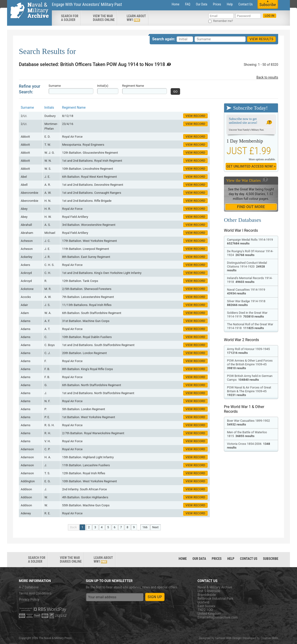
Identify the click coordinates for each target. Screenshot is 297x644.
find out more (251, 207)
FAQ (188, 4)
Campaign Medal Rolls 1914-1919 (250, 241)
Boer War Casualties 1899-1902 (249, 423)
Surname (55, 86)
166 (145, 527)
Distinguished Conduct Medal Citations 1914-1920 (247, 266)
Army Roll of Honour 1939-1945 (249, 351)
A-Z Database (29, 587)
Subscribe (271, 559)
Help (230, 4)
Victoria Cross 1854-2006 (249, 446)
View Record (195, 116)
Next (155, 527)
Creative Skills (269, 638)
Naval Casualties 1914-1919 (246, 291)
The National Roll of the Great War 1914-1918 (250, 326)
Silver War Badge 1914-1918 (247, 303)
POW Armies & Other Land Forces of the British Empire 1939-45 (250, 364)
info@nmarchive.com (222, 617)
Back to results (267, 77)
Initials (49, 107)
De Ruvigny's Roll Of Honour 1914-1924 (250, 253)
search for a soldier (70, 18)
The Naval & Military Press (55, 638)
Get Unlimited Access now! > (251, 166)
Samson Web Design (228, 638)
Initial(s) (103, 86)
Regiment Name (133, 86)
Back (73, 527)
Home (175, 4)
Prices (217, 4)
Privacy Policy (29, 599)
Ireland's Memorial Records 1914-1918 (250, 280)
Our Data (202, 4)
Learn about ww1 (136, 18)
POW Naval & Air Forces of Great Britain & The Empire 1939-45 (249, 391)
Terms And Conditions (35, 593)
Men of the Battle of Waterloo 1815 (247, 434)
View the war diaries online (104, 18)
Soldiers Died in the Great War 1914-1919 (247, 315)
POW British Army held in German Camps (250, 378)
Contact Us (245, 4)
